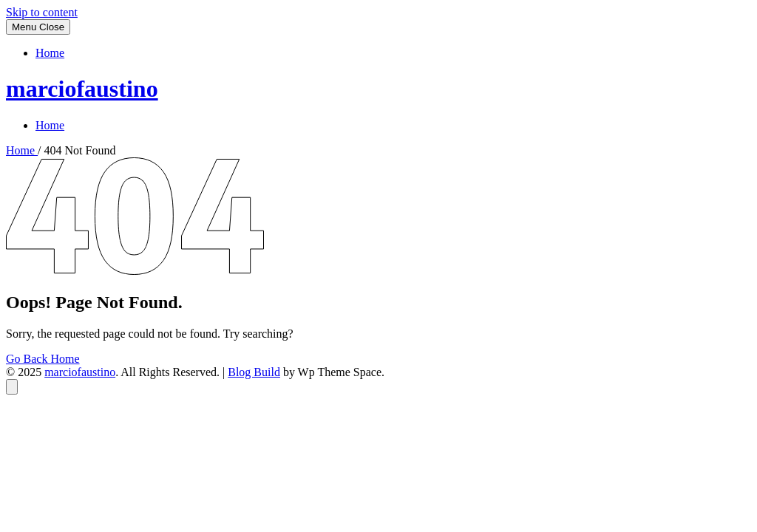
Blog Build (254, 372)
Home (50, 53)
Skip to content (42, 12)
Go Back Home (43, 359)
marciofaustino (82, 89)
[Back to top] (12, 387)
